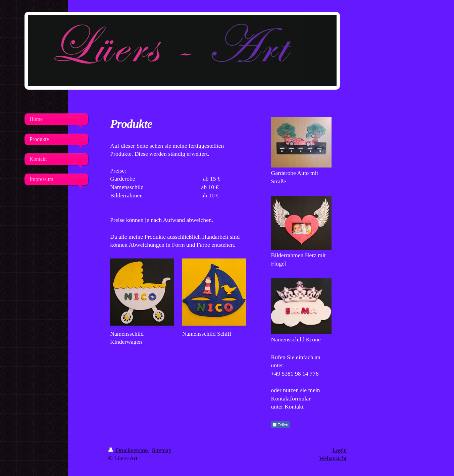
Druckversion (129, 450)
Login (340, 450)
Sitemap (162, 450)
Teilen (280, 425)
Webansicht (333, 458)
